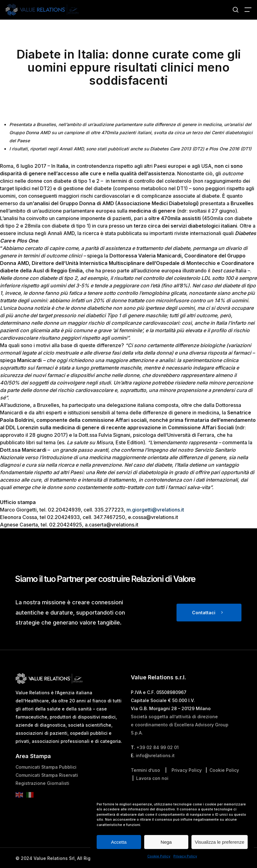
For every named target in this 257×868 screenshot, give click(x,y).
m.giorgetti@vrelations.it (155, 510)
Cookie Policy (159, 856)
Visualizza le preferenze (220, 842)
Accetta (119, 842)
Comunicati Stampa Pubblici (46, 767)
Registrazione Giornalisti (42, 783)
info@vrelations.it (155, 755)
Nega (166, 842)
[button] (248, 10)
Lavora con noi (152, 778)
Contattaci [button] (204, 613)
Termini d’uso (145, 770)
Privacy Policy (185, 856)
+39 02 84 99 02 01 (158, 747)
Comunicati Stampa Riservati (47, 775)
